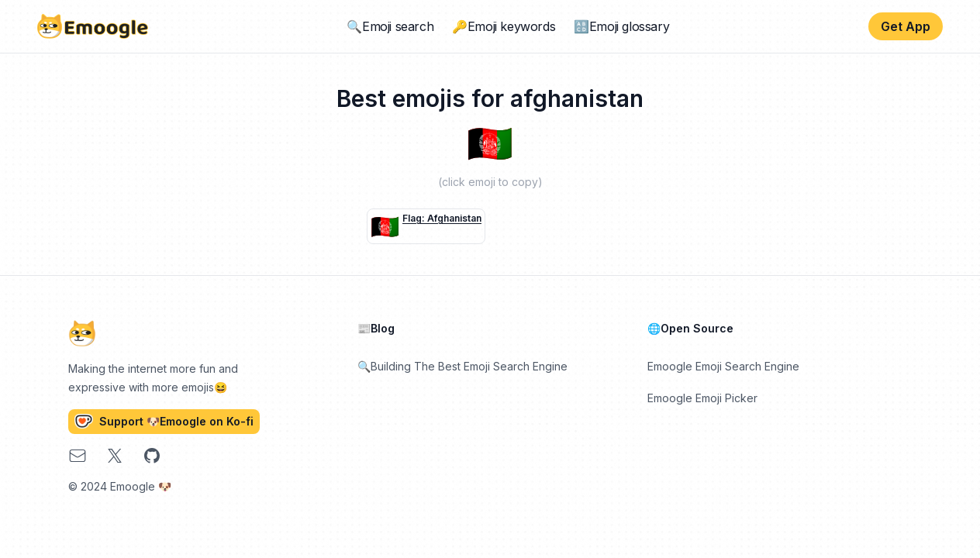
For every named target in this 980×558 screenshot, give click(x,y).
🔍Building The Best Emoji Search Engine (462, 366)
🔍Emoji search (390, 26)
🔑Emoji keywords (504, 26)
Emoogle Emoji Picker (702, 398)
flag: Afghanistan (442, 218)
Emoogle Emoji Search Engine (723, 366)
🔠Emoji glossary (621, 26)
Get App (906, 26)
